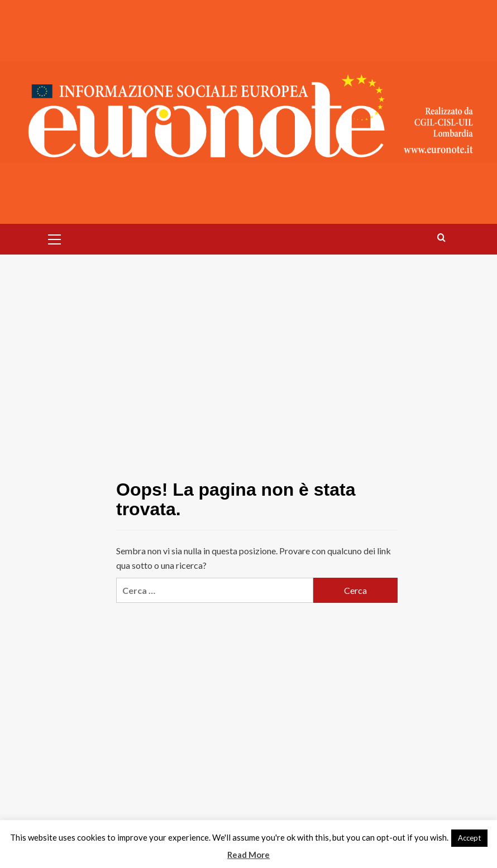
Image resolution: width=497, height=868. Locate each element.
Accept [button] (469, 838)
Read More (248, 855)
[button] (55, 238)
